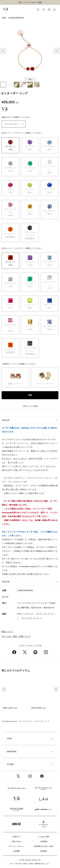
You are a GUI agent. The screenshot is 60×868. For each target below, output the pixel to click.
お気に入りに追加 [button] (30, 406)
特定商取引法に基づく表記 (44, 846)
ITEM (9, 739)
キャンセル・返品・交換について (16, 636)
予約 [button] (30, 395)
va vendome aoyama (9, 721)
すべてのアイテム (26, 721)
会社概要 (16, 851)
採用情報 (44, 851)
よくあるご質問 (44, 837)
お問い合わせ (16, 841)
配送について (7, 632)
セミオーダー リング (42, 721)
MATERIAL (12, 752)
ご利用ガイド (16, 837)
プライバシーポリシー (16, 846)
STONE (10, 764)
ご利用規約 (44, 841)
